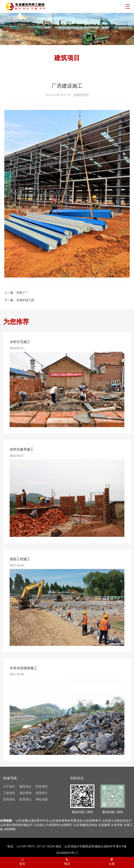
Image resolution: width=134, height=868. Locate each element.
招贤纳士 (42, 793)
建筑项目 (25, 787)
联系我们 (25, 799)
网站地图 (42, 799)
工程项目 (9, 793)
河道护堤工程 (25, 300)
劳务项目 (42, 787)
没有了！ (22, 293)
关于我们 (9, 787)
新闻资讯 (9, 799)
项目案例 (25, 793)
